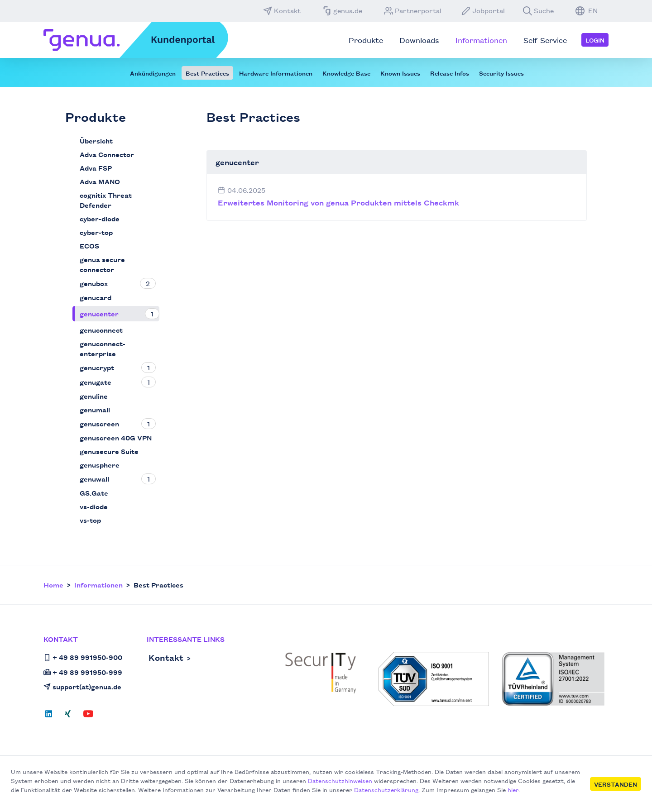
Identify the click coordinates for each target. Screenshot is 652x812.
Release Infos (450, 73)
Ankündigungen (153, 73)
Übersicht (96, 141)
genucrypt (97, 367)
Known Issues (400, 73)
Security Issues (501, 73)
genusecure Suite (109, 451)
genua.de (342, 10)
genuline (94, 396)
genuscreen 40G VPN (116, 437)
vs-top (90, 520)
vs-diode (94, 506)
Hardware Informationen (276, 73)
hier (513, 789)
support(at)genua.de (82, 686)
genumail (95, 409)
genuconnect (101, 330)
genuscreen (99, 423)
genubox (94, 283)
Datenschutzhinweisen (340, 780)
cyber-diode (100, 218)
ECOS (89, 246)
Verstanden (616, 784)
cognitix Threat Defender (106, 200)
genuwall (94, 479)
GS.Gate (94, 493)
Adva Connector (107, 154)
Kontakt (282, 10)
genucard (96, 297)
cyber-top (96, 232)
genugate (96, 382)
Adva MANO (100, 181)
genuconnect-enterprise (103, 348)
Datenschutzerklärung (386, 789)
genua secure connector (102, 264)
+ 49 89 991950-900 (83, 657)
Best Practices (207, 73)
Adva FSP (96, 168)
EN (587, 10)
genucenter (99, 313)
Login (595, 40)
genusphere (100, 465)
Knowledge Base (346, 73)
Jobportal (483, 10)
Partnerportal (413, 10)
